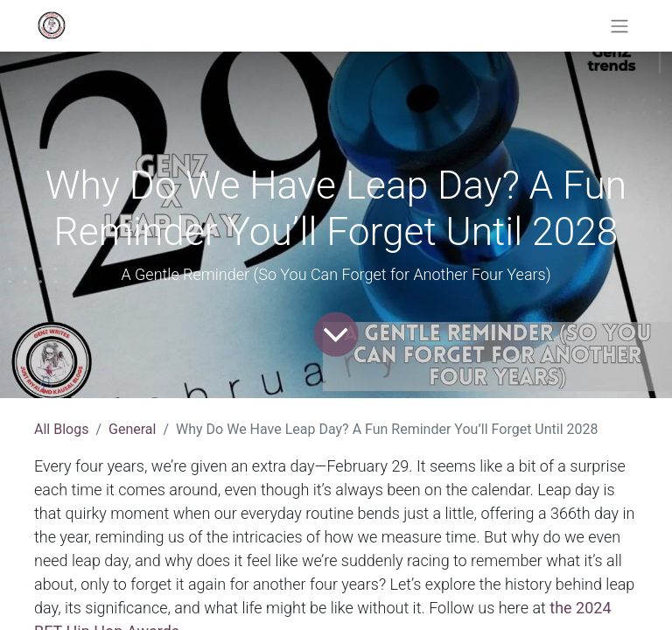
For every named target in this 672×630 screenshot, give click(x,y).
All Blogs (61, 429)
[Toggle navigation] (619, 26)
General (132, 429)
